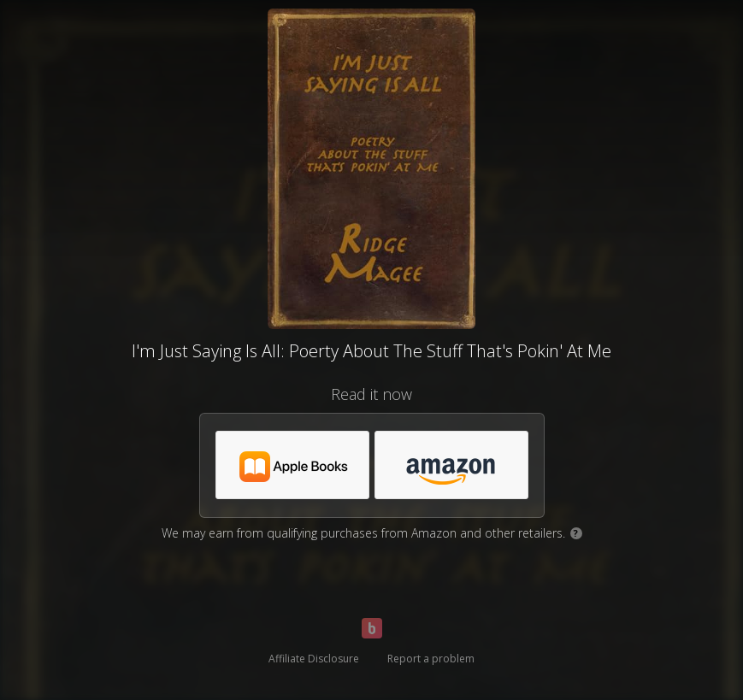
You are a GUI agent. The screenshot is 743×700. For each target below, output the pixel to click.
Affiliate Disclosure (314, 659)
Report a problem (431, 659)
